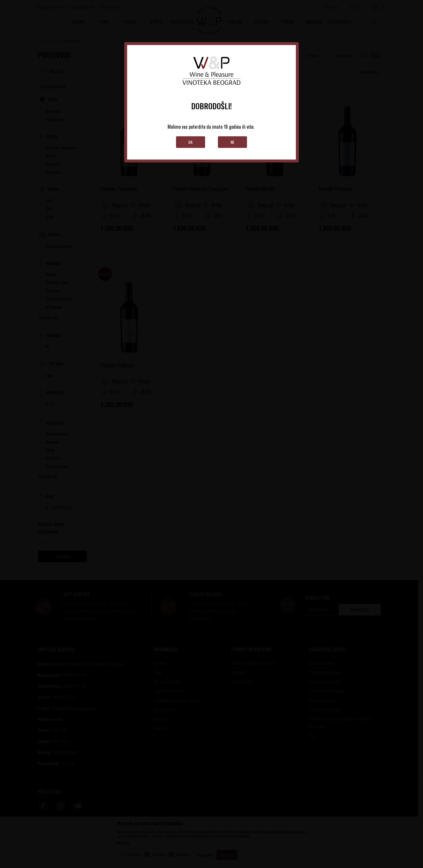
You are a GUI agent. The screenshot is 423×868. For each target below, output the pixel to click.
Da (191, 142)
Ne (233, 142)
